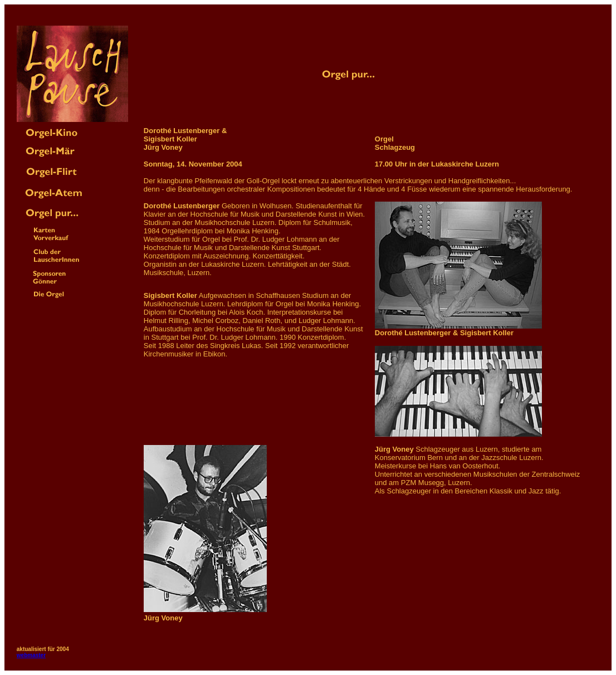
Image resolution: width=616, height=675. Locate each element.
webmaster (31, 655)
